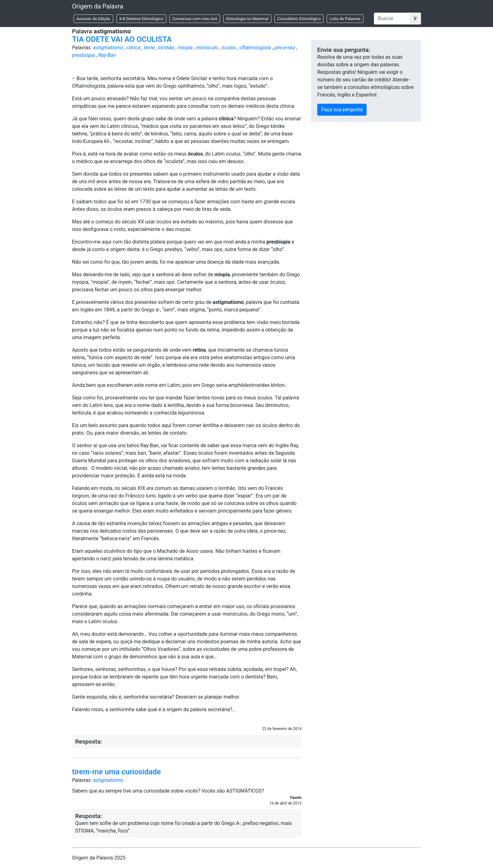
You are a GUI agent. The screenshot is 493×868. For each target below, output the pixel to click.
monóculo (207, 48)
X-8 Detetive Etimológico (141, 19)
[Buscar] (392, 19)
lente (149, 48)
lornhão (166, 48)
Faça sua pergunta (342, 110)
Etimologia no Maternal (247, 19)
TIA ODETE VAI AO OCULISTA (122, 39)
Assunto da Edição (93, 19)
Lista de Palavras (345, 19)
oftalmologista (255, 48)
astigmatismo (108, 48)
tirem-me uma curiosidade (116, 772)
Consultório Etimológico (299, 19)
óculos (229, 48)
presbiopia (83, 55)
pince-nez (285, 48)
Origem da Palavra (98, 6)
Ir (415, 18)
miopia (185, 48)
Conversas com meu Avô (195, 19)
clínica (133, 48)
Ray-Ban (107, 55)
